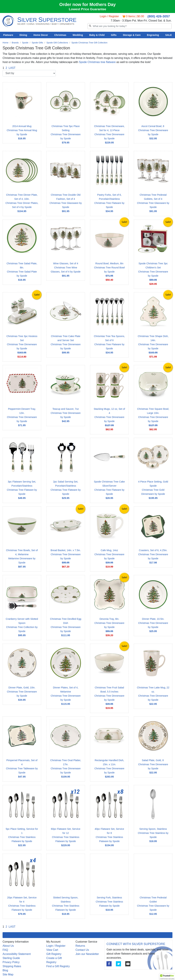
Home (5, 43)
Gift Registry (54, 954)
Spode (25, 43)
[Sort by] (29, 73)
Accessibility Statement (17, 954)
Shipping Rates (12, 966)
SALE (169, 35)
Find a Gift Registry (58, 966)
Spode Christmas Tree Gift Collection (89, 43)
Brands (15, 43)
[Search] (130, 26)
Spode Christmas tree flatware (97, 62)
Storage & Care (132, 35)
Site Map (8, 974)
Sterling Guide (11, 958)
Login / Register (109, 16)
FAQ (5, 950)
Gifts (114, 35)
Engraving (153, 35)
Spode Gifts (37, 43)
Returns (80, 946)
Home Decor (41, 35)
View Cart (52, 950)
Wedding (78, 35)
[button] (167, 977)
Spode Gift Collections (57, 43)
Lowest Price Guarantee (88, 9)
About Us (8, 946)
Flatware (8, 35)
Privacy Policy (11, 962)
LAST (12, 68)
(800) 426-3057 (159, 16)
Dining (23, 35)
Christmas (60, 35)
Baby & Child (97, 35)
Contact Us (82, 950)
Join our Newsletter (87, 954)
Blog (5, 970)
